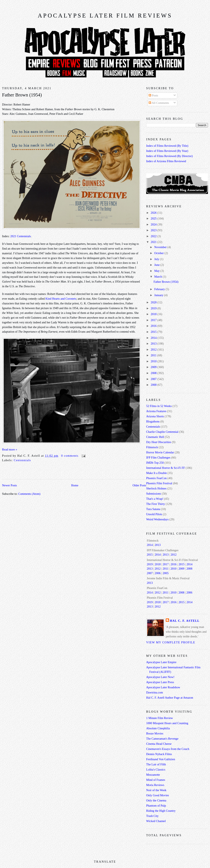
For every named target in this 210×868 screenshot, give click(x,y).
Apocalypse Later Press (160, 682)
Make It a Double (156, 473)
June (157, 265)
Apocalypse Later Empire (161, 662)
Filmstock (152, 447)
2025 (154, 218)
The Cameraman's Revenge (162, 739)
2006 (158, 573)
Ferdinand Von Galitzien (161, 759)
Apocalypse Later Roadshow (163, 687)
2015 (154, 332)
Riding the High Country (161, 811)
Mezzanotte (153, 775)
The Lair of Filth (156, 764)
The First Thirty (156, 504)
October (159, 253)
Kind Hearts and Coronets (61, 299)
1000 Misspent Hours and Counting (167, 723)
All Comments (159, 103)
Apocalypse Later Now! (160, 677)
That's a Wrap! (155, 499)
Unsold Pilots (154, 514)
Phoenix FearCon (156, 478)
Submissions (154, 494)
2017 (154, 320)
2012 (154, 350)
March (158, 277)
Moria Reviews (155, 785)
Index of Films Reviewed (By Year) (167, 151)
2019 (154, 308)
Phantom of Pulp (156, 806)
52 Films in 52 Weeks (159, 406)
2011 (154, 355)
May (157, 271)
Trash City (152, 816)
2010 (154, 361)
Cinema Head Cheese (159, 744)
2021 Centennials (21, 236)
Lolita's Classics (156, 769)
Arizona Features (156, 411)
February (160, 289)
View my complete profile (171, 642)
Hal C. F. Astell (185, 621)
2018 (154, 314)
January (159, 295)
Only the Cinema (156, 800)
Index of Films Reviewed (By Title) (167, 146)
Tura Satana (153, 509)
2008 (154, 373)
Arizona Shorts (155, 416)
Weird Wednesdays (157, 519)
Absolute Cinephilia (158, 728)
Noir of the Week (156, 790)
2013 (154, 344)
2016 (154, 326)
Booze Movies (155, 733)
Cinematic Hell (155, 437)
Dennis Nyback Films (159, 754)
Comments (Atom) (29, 494)
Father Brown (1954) (22, 95)
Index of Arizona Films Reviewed (166, 161)
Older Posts (139, 485)
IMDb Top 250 (155, 463)
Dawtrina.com (155, 692)
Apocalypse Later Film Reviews (105, 16)
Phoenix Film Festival (159, 483)
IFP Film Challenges (158, 457)
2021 (154, 242)
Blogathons (153, 421)
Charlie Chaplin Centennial (162, 432)
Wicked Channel (156, 821)
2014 (154, 338)
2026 (154, 213)
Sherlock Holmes (156, 488)
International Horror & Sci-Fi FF (166, 468)
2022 (154, 236)
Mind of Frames (156, 780)
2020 (154, 302)
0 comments (70, 456)
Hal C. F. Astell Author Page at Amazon (170, 698)
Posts (153, 95)
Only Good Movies (157, 795)
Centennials (22, 460)
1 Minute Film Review (160, 718)
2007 (154, 379)
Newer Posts (9, 485)
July (157, 259)
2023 (154, 230)
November (161, 247)
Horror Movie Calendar (160, 452)
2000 (154, 385)
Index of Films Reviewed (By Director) (169, 156)
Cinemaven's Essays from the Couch (168, 749)
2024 (154, 224)
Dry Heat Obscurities (159, 442)
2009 (154, 367)
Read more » (10, 449)
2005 (166, 573)
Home (75, 485)
